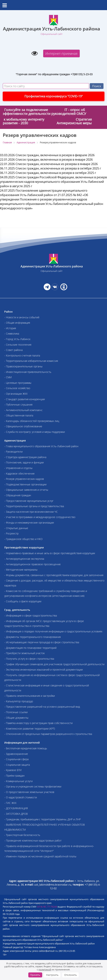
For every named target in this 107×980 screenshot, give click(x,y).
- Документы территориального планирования (32, 637)
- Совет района (13, 350)
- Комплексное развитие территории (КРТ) (30, 729)
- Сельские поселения (18, 345)
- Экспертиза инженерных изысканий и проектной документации (44, 670)
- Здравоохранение (16, 754)
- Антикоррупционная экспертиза (24, 559)
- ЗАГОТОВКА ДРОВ (16, 814)
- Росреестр (11, 533)
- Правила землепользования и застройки (30, 696)
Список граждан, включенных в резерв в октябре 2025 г (56, 173)
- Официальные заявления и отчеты (26, 490)
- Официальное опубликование (23, 426)
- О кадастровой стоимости (21, 797)
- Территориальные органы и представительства (34, 506)
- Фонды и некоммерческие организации (29, 523)
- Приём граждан (14, 776)
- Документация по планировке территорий (30, 648)
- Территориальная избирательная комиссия (31, 361)
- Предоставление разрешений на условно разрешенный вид (42, 707)
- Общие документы (16, 718)
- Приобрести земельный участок (24, 653)
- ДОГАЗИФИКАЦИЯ (16, 808)
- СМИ (8, 377)
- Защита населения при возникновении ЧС (31, 512)
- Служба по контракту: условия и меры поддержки (35, 432)
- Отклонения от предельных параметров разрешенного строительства (48, 734)
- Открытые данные (16, 528)
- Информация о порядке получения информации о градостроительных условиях (53, 631)
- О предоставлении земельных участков (29, 792)
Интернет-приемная (61, 53)
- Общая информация (17, 323)
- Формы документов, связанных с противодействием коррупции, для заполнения (54, 575)
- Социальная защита (17, 765)
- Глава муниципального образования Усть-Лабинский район (41, 446)
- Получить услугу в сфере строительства (29, 659)
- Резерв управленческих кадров (24, 479)
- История (10, 328)
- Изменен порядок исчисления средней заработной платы (40, 856)
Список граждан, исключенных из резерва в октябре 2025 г (58, 168)
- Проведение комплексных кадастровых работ (33, 840)
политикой (45, 969)
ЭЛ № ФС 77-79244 (47, 907)
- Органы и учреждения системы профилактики (33, 786)
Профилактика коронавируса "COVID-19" (54, 96)
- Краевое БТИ (13, 770)
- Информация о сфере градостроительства (31, 615)
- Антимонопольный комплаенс (23, 410)
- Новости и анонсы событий (22, 317)
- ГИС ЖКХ (10, 803)
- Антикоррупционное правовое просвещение (32, 564)
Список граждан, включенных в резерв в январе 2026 (54, 160)
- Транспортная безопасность (22, 835)
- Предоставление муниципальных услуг (29, 501)
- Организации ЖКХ (16, 394)
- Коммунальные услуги (18, 781)
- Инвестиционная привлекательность (28, 372)
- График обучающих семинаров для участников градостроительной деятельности (54, 664)
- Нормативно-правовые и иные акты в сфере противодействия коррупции (50, 553)
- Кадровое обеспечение (19, 473)
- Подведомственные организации (25, 484)
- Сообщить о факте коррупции (23, 601)
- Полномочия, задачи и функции (24, 462)
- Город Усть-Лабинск (17, 339)
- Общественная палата (19, 415)
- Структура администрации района (25, 457)
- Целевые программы (18, 383)
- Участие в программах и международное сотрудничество (40, 517)
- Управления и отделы (18, 468)
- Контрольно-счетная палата (22, 355)
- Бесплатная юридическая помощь (26, 748)
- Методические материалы (21, 570)
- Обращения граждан (18, 495)
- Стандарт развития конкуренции (25, 399)
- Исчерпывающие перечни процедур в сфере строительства (42, 642)
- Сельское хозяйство (17, 388)
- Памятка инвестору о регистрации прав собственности (38, 723)
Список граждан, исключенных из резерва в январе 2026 (57, 164)
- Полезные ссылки (16, 712)
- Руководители (13, 452)
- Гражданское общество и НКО (23, 539)
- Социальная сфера (16, 759)
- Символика (12, 334)
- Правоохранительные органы (23, 366)
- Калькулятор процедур (19, 701)
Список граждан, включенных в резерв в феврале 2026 (55, 155)
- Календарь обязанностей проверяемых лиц (32, 421)
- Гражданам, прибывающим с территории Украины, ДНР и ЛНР (42, 819)
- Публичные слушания (18, 405)
